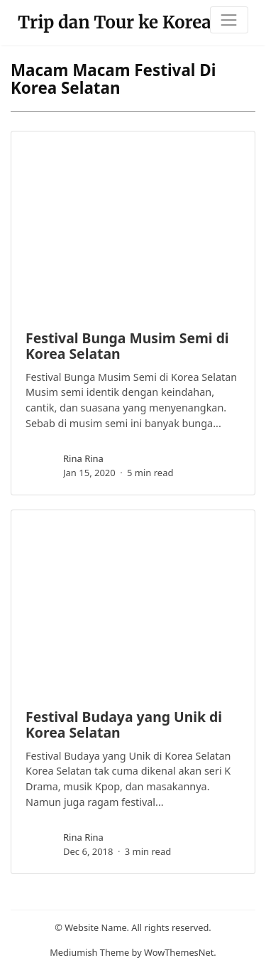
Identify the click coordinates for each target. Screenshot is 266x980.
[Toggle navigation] (229, 20)
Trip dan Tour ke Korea (115, 22)
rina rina (83, 458)
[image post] (133, 224)
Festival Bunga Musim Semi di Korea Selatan (127, 345)
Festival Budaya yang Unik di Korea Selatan (124, 724)
